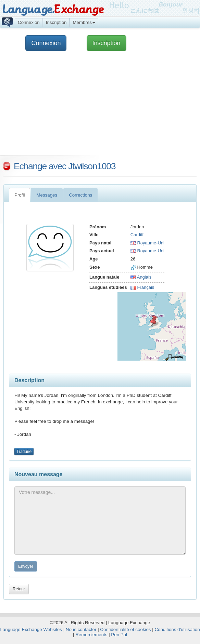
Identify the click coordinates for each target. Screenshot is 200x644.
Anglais (141, 277)
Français (142, 287)
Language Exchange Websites (31, 629)
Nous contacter (81, 629)
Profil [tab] (20, 195)
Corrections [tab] (80, 195)
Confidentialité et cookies (125, 629)
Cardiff (137, 235)
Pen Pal (119, 635)
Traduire (24, 452)
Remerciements (91, 635)
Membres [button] (84, 22)
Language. (53, 9)
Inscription (56, 22)
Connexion (29, 22)
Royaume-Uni (147, 243)
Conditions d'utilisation (177, 629)
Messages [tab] (47, 195)
